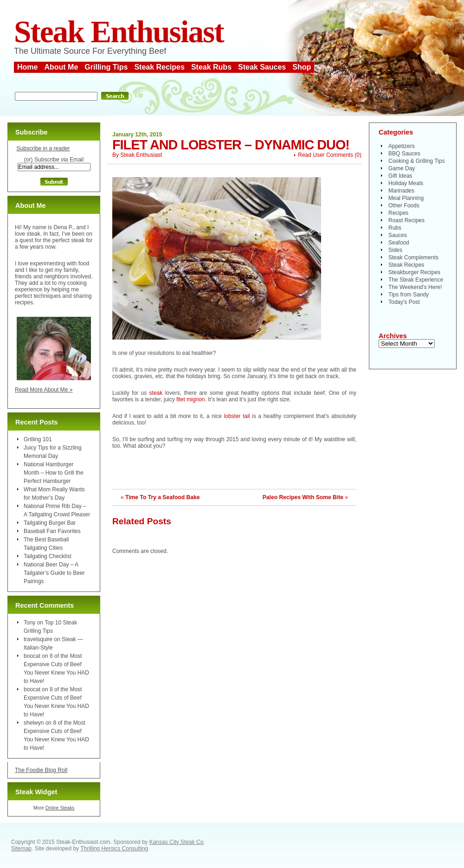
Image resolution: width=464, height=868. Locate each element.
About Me (61, 67)
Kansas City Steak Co (177, 842)
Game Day (402, 168)
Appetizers (402, 146)
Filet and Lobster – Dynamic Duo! (231, 145)
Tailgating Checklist (48, 556)
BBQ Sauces (404, 154)
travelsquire (38, 639)
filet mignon (190, 399)
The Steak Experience (416, 280)
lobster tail (238, 416)
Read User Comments (325, 155)
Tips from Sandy (409, 295)
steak (156, 393)
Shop (302, 67)
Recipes (398, 213)
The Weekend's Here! (415, 287)
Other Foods (404, 206)
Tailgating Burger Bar (50, 523)
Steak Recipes (159, 67)
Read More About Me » (44, 390)
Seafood (399, 243)
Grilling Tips (106, 67)
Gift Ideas (400, 176)
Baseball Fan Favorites (52, 531)
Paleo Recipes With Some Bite (303, 497)
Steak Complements (413, 257)
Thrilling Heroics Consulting (114, 849)
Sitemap (21, 849)
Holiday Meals (406, 183)
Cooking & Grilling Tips (416, 161)
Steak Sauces (262, 67)
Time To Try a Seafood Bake (162, 497)
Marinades (401, 191)
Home (27, 67)
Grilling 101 (38, 439)
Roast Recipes (406, 220)
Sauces (398, 235)
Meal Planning (406, 198)
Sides (395, 250)
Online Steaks (60, 808)
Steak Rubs (211, 67)
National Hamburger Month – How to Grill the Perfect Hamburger (54, 473)
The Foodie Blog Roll (41, 770)
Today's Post (404, 302)
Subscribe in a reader (43, 148)
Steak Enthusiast (119, 32)
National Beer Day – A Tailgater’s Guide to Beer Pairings (54, 573)
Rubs (395, 228)
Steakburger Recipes (414, 272)
